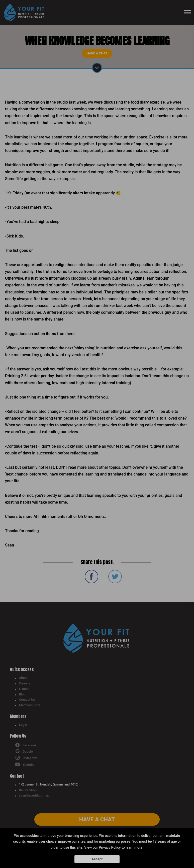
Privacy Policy (110, 847)
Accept (97, 859)
